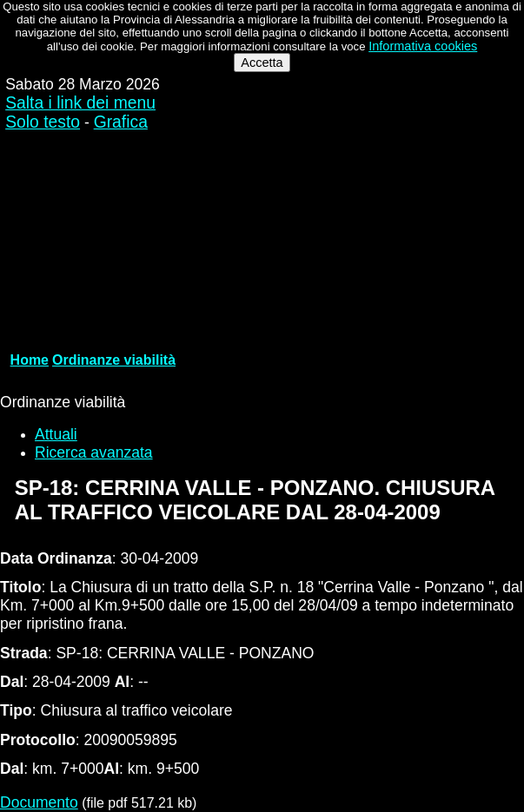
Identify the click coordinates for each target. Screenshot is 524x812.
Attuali (56, 434)
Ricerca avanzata (94, 452)
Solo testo (43, 122)
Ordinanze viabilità (114, 360)
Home (30, 360)
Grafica (121, 122)
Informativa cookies (423, 46)
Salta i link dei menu (80, 103)
